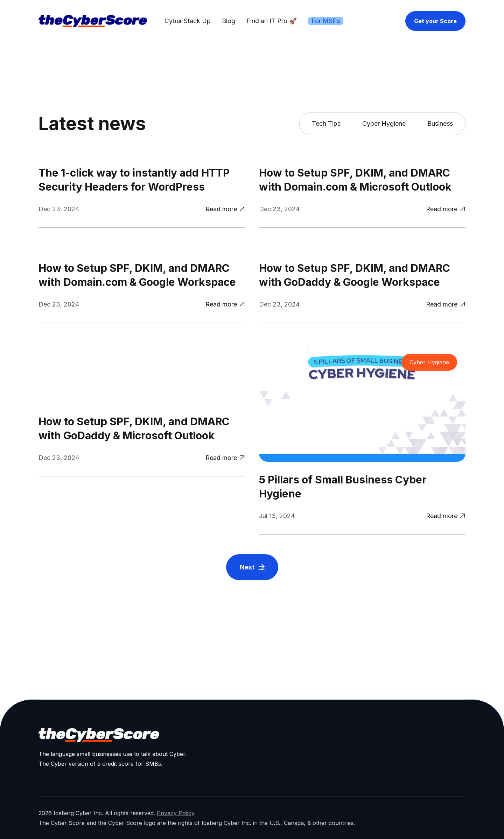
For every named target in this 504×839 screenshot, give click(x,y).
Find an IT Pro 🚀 (272, 21)
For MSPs (326, 21)
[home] (93, 21)
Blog (229, 21)
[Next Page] (252, 570)
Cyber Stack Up (188, 21)
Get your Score (435, 21)
